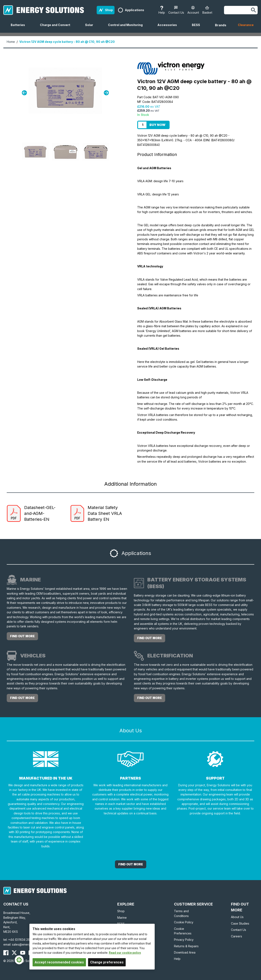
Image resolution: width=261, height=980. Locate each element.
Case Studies (240, 923)
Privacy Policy (184, 940)
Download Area (185, 952)
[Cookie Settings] (19, 960)
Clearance (246, 25)
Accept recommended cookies (59, 962)
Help (177, 959)
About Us (237, 917)
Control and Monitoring (127, 28)
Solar (91, 28)
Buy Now (157, 125)
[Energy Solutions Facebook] (6, 953)
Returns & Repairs (186, 946)
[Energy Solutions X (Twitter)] (14, 953)
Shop (121, 911)
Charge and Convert (57, 28)
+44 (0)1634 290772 (23, 940)
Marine (122, 918)
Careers (237, 936)
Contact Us (239, 930)
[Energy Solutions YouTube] (23, 953)
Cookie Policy (184, 922)
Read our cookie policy (125, 953)
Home (11, 42)
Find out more (22, 636)
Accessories (169, 28)
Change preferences (107, 962)
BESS (198, 28)
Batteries (20, 28)
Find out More (131, 864)
